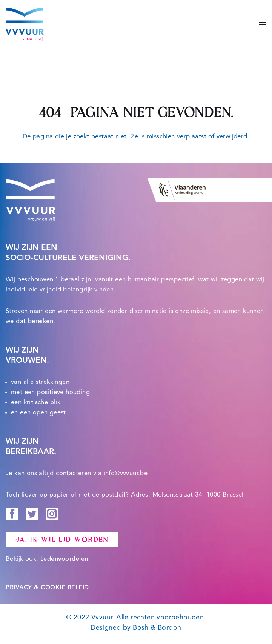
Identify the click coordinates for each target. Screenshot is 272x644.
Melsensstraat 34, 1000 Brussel (198, 495)
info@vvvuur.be (126, 473)
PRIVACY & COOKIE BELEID (47, 588)
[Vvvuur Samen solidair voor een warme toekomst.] (25, 24)
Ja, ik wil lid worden (62, 540)
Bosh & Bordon (157, 628)
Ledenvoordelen (64, 559)
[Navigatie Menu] (260, 24)
